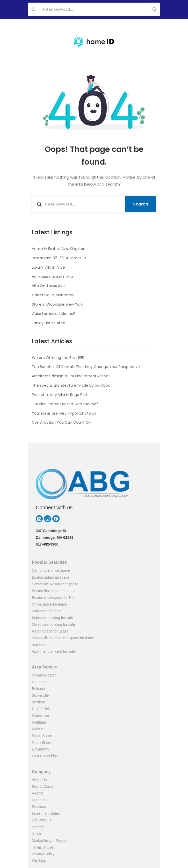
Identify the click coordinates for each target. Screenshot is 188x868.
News (36, 834)
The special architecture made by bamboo (71, 385)
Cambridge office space (51, 570)
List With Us (42, 820)
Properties (40, 800)
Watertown (40, 716)
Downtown (40, 749)
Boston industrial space (51, 577)
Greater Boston (44, 675)
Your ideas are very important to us (64, 413)
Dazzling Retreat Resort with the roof (65, 404)
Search (141, 204)
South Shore (42, 736)
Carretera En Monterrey (53, 295)
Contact (38, 827)
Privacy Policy (43, 854)
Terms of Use (42, 847)
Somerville (40, 695)
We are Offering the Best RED (58, 358)
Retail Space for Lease (50, 631)
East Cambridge (45, 756)
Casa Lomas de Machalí (53, 314)
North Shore (42, 742)
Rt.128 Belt (41, 709)
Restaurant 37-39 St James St (59, 258)
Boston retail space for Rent (54, 598)
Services (39, 807)
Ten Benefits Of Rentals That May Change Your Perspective (86, 367)
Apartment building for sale (53, 651)
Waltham (39, 722)
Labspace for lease (47, 611)
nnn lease (40, 645)
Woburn (38, 729)
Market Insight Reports (50, 841)
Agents (38, 793)
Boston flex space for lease (54, 591)
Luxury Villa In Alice (48, 267)
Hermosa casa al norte (52, 277)
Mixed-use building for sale (53, 624)
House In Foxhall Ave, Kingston (59, 249)
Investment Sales (46, 813)
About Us (39, 780)
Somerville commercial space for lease (63, 638)
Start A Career (43, 786)
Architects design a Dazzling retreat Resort (70, 376)
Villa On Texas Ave (48, 286)
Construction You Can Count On (62, 422)
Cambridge (41, 682)
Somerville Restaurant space (55, 584)
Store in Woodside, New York (57, 304)
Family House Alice (49, 323)
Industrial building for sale (52, 618)
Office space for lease (49, 604)
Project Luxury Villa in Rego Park (60, 395)
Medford (38, 702)
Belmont (38, 689)
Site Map (39, 861)
